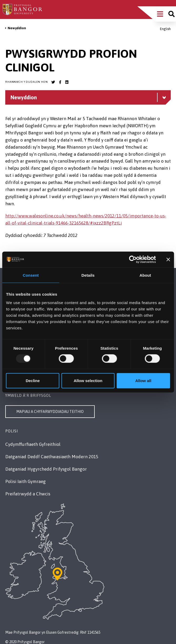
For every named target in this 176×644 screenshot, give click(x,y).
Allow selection (88, 380)
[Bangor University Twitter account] (53, 82)
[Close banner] (168, 260)
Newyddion (17, 28)
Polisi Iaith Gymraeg (26, 481)
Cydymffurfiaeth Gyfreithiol (33, 444)
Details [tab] (88, 275)
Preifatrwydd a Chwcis (28, 494)
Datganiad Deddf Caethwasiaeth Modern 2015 (52, 457)
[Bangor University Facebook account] (60, 82)
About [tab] (145, 275)
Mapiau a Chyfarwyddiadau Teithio (50, 412)
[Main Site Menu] (160, 14)
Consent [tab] (31, 275)
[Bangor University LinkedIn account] (67, 82)
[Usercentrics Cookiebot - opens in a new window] (133, 260)
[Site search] (172, 14)
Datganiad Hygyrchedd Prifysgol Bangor (46, 469)
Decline (33, 380)
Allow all (143, 380)
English (165, 29)
